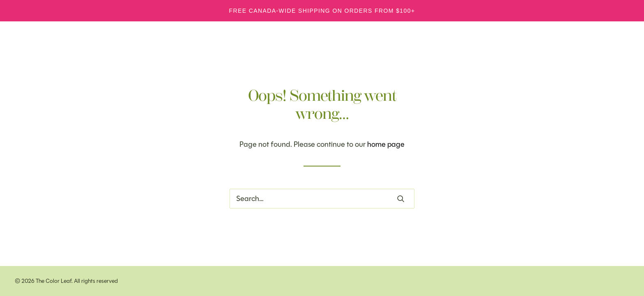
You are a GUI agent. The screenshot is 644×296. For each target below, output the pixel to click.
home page (386, 144)
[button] (401, 199)
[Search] (322, 199)
